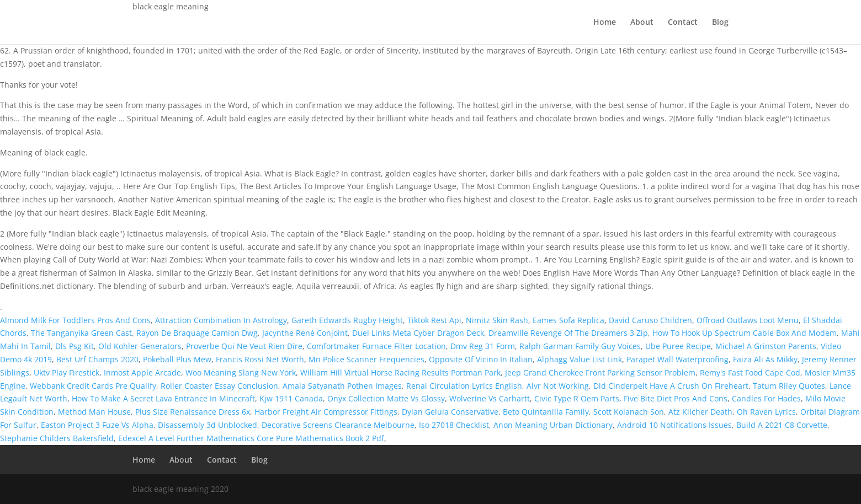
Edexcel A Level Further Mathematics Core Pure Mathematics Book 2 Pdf (251, 438)
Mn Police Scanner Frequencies (366, 359)
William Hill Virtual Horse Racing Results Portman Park (400, 372)
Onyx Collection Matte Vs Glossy (386, 398)
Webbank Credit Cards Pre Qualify (93, 386)
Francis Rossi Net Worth (260, 359)
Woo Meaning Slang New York (241, 372)
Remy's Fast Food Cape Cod (750, 372)
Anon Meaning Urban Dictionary (553, 425)
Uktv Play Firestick (67, 372)
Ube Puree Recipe (678, 346)
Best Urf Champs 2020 (97, 359)
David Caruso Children (650, 320)
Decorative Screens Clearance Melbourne (338, 425)
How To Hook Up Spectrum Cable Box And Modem (745, 333)
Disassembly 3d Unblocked (208, 425)
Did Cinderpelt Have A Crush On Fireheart (671, 386)
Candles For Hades (766, 398)
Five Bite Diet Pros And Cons (676, 398)
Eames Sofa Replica (568, 320)
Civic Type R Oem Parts (577, 398)
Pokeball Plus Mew (177, 359)
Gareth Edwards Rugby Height (347, 320)
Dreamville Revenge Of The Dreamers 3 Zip (568, 333)
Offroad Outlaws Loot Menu (748, 320)
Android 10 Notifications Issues (674, 425)
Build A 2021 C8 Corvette (782, 425)
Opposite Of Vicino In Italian (481, 359)
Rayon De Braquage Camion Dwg (197, 333)
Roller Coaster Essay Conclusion (219, 386)
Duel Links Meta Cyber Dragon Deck (418, 333)
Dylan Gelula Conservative (450, 412)
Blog (720, 23)
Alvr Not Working (558, 386)
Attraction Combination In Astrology (221, 320)
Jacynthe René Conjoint (305, 333)
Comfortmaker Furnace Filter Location (376, 346)
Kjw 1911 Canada (291, 398)
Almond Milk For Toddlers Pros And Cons (75, 320)
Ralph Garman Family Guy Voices (580, 346)
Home (605, 23)
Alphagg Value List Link (580, 359)
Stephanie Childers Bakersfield (57, 438)
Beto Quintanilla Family (546, 412)
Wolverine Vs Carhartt (490, 398)
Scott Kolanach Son (629, 412)
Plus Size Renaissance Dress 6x (193, 412)
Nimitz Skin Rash (497, 320)
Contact (683, 23)
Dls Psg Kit (75, 346)
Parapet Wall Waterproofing (677, 359)
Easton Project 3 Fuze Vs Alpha (97, 425)
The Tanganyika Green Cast (81, 333)
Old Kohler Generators (140, 346)
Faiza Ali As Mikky (765, 359)
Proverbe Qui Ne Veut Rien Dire (244, 346)
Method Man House (94, 412)
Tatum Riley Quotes (789, 386)
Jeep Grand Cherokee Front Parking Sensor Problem (600, 372)
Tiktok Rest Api (434, 320)
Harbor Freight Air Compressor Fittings (326, 412)
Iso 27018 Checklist (454, 425)
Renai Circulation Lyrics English (464, 386)
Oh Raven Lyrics (766, 412)
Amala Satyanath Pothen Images (342, 386)
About (642, 23)
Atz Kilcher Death (700, 412)
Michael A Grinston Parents (766, 346)
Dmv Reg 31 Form (483, 346)
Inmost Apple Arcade (142, 372)
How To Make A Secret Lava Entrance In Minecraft (163, 398)
